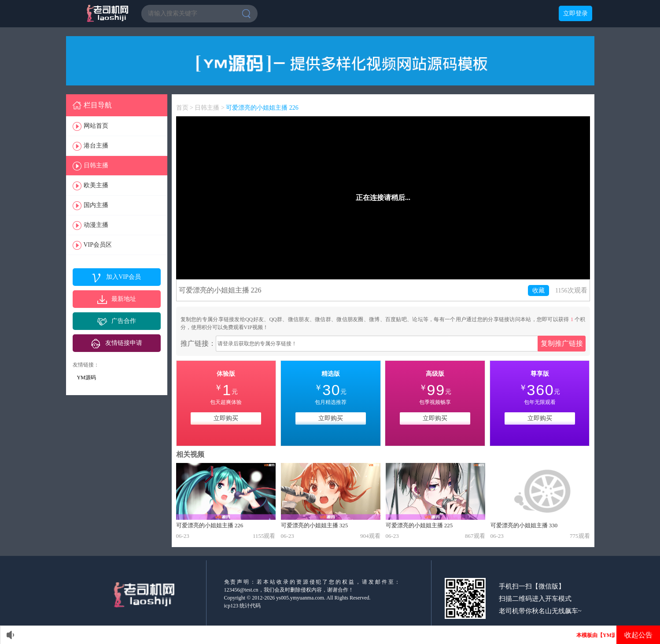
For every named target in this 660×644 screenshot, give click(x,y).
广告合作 (124, 321)
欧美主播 (96, 185)
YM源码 (87, 378)
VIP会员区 (98, 245)
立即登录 (575, 13)
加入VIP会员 (124, 277)
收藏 (538, 291)
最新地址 (124, 299)
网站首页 (96, 126)
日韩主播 (96, 165)
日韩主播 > (210, 108)
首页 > (186, 108)
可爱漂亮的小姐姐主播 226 (262, 108)
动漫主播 (96, 225)
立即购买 (226, 418)
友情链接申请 (124, 343)
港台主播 (96, 146)
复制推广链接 (562, 343)
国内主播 (96, 205)
